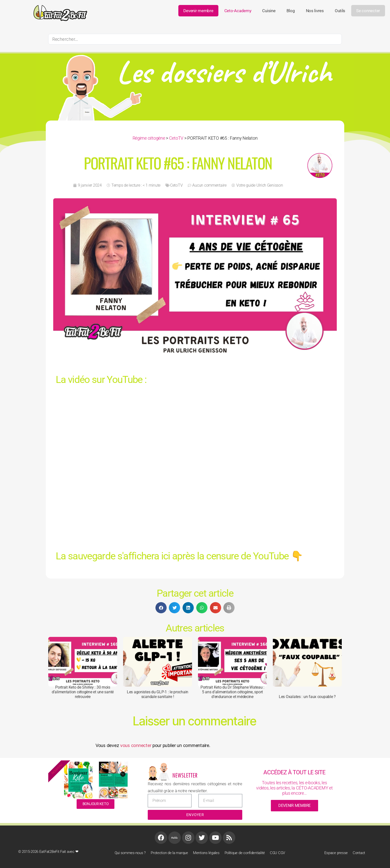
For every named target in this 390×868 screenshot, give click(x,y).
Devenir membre (198, 11)
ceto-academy (238, 11)
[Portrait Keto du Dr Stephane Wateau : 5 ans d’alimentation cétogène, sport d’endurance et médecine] (232, 662)
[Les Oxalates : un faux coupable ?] (307, 662)
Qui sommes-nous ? (130, 853)
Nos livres (315, 11)
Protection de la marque (169, 853)
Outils (340, 11)
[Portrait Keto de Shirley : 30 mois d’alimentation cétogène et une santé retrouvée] (83, 662)
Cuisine (269, 11)
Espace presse (336, 853)
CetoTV (176, 138)
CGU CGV (277, 853)
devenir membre (294, 806)
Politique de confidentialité (245, 853)
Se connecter (368, 11)
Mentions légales (206, 853)
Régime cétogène (149, 138)
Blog (291, 11)
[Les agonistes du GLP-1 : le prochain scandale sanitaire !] (158, 662)
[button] (161, 608)
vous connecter (136, 745)
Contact (359, 853)
